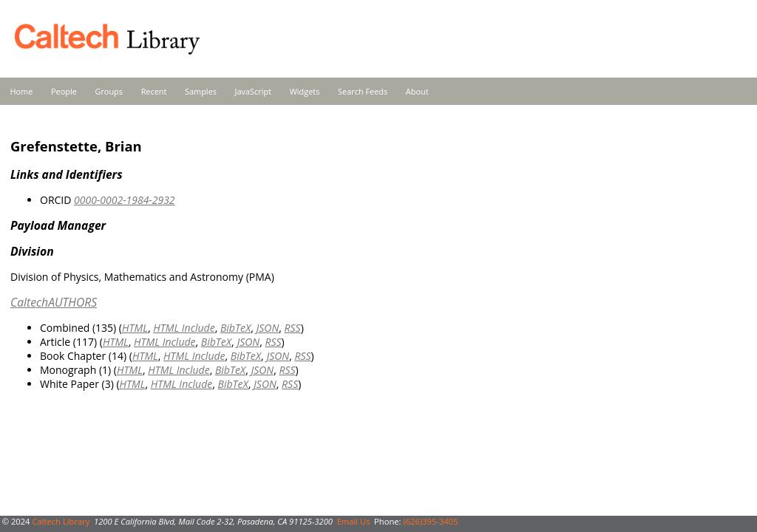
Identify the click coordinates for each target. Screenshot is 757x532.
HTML (135, 328)
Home (22, 91)
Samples (201, 91)
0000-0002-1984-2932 (125, 200)
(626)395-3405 (430, 521)
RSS (293, 328)
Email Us (354, 521)
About (417, 91)
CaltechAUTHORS (54, 302)
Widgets (305, 91)
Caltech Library (61, 521)
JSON (268, 328)
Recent (154, 91)
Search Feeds (363, 91)
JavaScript (253, 91)
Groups (109, 91)
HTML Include (184, 328)
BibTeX (235, 328)
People (64, 91)
